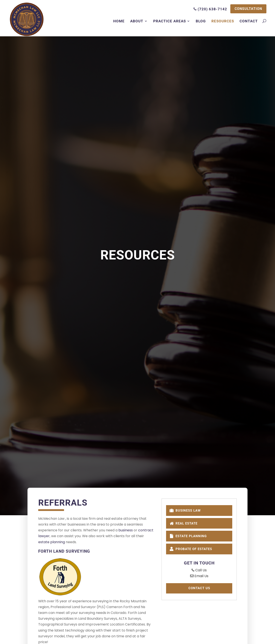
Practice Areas (170, 21)
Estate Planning (190, 537)
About (137, 21)
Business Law (187, 510)
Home (119, 21)
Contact (249, 21)
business (126, 530)
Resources (223, 21)
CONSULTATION (247, 9)
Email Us (199, 577)
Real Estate (185, 524)
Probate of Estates (193, 550)
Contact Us (199, 590)
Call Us (199, 572)
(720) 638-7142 (208, 9)
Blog (201, 21)
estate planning (52, 542)
